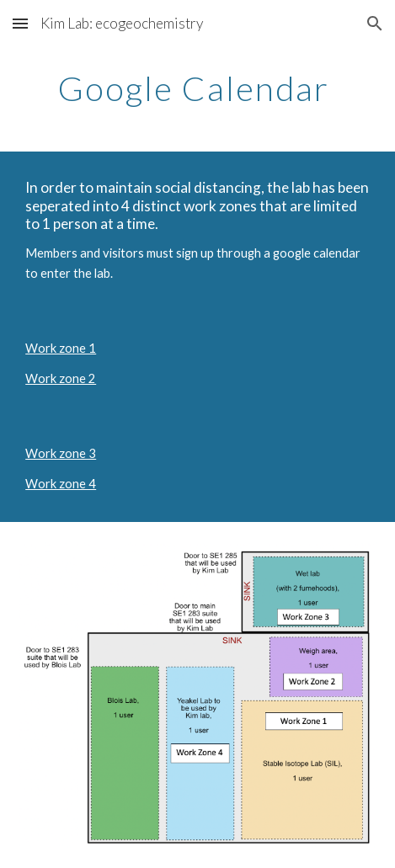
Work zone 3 (61, 453)
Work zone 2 (61, 378)
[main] (197, 88)
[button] (20, 23)
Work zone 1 (61, 348)
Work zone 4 (61, 484)
